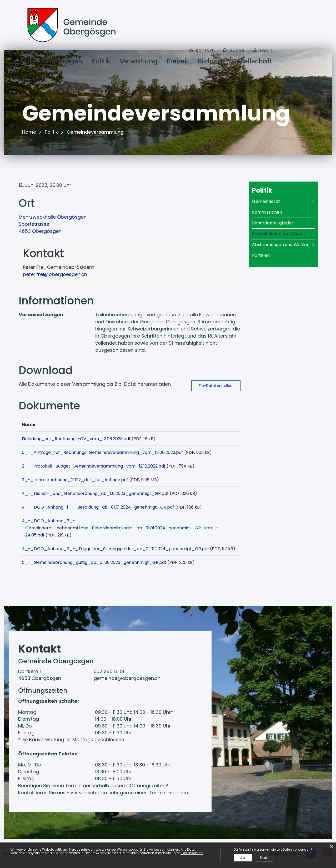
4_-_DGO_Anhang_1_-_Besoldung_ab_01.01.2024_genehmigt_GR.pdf (98, 507)
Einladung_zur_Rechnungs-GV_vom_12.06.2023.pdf (76, 439)
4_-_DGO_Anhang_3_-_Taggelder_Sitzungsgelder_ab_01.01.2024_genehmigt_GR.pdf (115, 549)
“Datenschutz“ (192, 853)
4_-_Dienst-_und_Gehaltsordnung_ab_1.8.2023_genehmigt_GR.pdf (95, 493)
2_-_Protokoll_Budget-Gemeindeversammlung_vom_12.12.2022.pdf (94, 466)
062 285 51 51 (109, 671)
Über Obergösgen (54, 61)
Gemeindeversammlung (284, 234)
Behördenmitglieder (273, 223)
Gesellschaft (252, 61)
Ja (243, 858)
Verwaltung (139, 61)
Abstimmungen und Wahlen (281, 245)
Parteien (261, 255)
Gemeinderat (266, 201)
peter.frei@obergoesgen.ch (55, 274)
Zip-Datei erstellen (216, 386)
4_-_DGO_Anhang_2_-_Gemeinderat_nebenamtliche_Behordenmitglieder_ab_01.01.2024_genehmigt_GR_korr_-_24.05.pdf (120, 528)
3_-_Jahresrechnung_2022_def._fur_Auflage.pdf (75, 480)
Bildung (210, 61)
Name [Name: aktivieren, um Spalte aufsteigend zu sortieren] (29, 425)
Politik (101, 61)
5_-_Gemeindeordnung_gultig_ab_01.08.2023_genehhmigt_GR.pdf (94, 562)
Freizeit (178, 61)
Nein (264, 858)
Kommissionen (267, 212)
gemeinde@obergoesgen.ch (127, 678)
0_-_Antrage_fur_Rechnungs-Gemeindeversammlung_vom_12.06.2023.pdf (102, 452)
